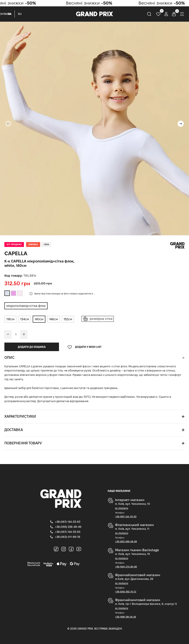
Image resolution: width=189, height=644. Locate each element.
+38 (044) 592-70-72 (126, 592)
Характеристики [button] (20, 416)
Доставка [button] (14, 430)
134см (25, 319)
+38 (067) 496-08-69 (126, 541)
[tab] (94, 358)
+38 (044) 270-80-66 (126, 567)
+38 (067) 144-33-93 (126, 516)
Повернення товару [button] (23, 443)
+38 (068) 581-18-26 (126, 617)
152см (68, 319)
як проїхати (122, 508)
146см (53, 319)
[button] (181, 124)
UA (10, 14)
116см (10, 319)
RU (20, 14)
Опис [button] (9, 358)
